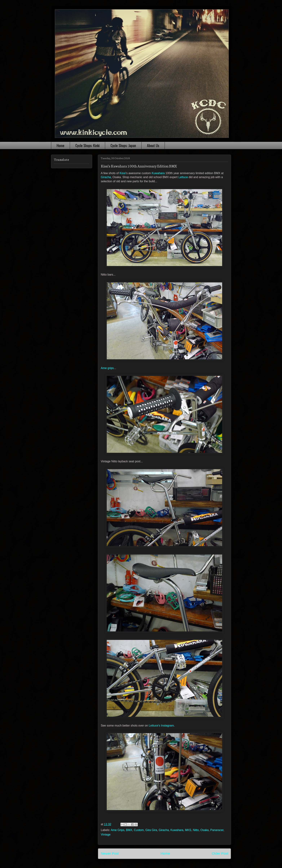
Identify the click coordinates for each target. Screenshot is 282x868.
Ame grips (107, 368)
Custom (139, 830)
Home (60, 145)
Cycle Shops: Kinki (87, 145)
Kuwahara (158, 173)
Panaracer (217, 830)
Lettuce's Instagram (161, 726)
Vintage (106, 835)
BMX (129, 830)
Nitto (196, 830)
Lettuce (183, 177)
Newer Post (110, 853)
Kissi (123, 173)
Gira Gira (151, 830)
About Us (153, 145)
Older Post (220, 853)
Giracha (106, 177)
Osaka (204, 830)
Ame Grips (118, 830)
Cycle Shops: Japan (123, 145)
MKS (188, 830)
